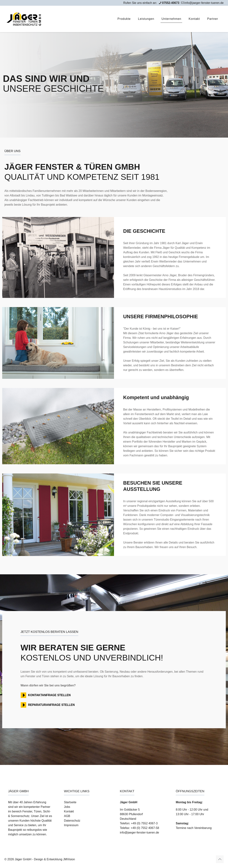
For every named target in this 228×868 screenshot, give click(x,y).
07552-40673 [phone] (171, 3)
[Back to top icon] (220, 859)
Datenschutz (72, 821)
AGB (67, 816)
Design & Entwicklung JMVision (54, 859)
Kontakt (69, 811)
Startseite (70, 802)
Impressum (71, 825)
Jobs (67, 807)
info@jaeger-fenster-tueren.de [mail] (204, 3)
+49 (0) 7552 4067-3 (144, 823)
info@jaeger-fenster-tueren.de (139, 833)
